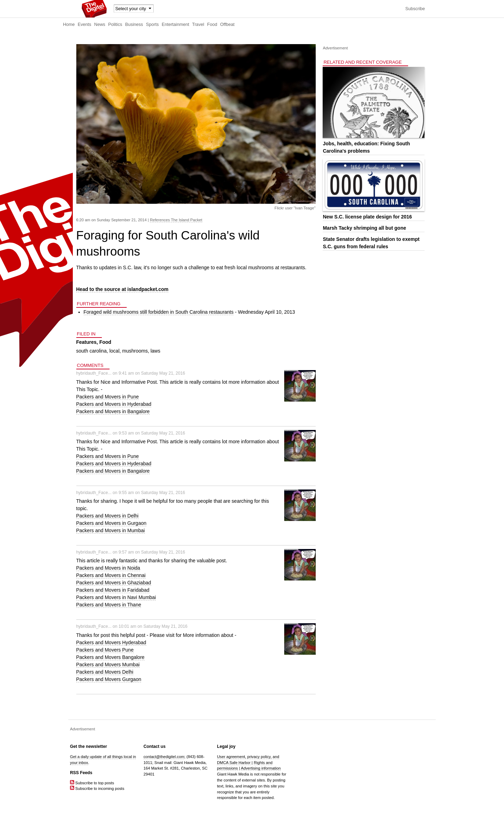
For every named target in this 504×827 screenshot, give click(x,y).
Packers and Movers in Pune (108, 397)
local (114, 351)
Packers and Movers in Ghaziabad (114, 583)
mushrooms (135, 351)
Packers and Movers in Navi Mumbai (116, 597)
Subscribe (415, 9)
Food (212, 25)
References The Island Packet (176, 220)
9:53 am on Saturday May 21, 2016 (152, 433)
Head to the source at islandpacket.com (122, 289)
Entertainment (175, 25)
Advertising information (261, 768)
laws (155, 351)
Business (134, 25)
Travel (198, 25)
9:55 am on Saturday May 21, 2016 (152, 493)
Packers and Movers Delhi (105, 672)
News (100, 25)
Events (85, 25)
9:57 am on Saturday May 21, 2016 (152, 552)
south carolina (92, 351)
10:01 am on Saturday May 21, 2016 (153, 626)
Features (86, 342)
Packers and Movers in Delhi (107, 516)
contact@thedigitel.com (164, 757)
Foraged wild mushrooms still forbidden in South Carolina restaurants (159, 312)
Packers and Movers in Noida (108, 568)
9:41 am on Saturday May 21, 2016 (152, 373)
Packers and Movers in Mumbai (111, 530)
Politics (115, 25)
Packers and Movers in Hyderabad (114, 404)
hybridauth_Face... (94, 373)
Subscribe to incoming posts (97, 788)
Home (69, 25)
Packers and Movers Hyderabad (111, 642)
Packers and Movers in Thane (109, 605)
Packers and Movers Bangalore (110, 657)
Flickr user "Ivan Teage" (295, 208)
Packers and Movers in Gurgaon (111, 523)
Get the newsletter (89, 746)
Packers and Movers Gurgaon (109, 679)
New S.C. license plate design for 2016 (367, 217)
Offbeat (227, 25)
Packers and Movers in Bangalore (113, 411)
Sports (152, 25)
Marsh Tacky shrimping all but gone (364, 228)
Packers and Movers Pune (105, 650)
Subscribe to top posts (92, 783)
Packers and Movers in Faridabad (113, 590)
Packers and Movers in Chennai (111, 575)
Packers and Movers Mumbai (108, 665)
